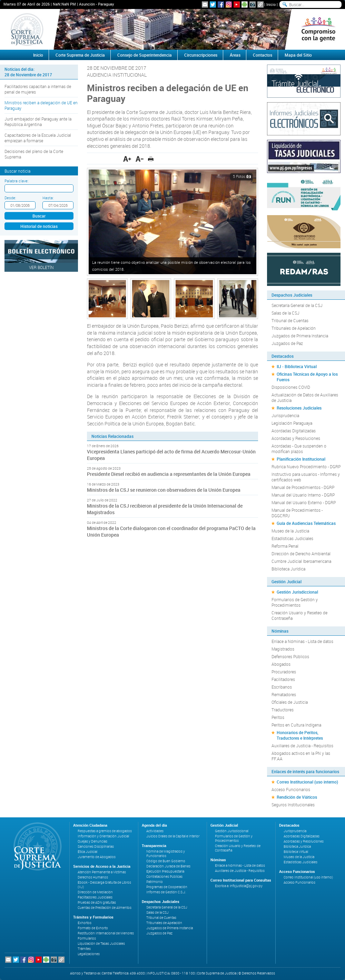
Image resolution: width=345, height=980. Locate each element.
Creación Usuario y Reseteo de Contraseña (299, 615)
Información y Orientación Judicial (103, 836)
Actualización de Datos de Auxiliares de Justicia (305, 397)
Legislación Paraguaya (292, 423)
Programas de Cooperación (167, 887)
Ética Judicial (87, 852)
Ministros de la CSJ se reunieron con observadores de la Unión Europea (164, 490)
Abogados (281, 664)
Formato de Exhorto (93, 928)
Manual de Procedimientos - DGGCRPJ (297, 513)
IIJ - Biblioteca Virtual (297, 366)
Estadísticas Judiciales (292, 538)
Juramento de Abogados (97, 857)
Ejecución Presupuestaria (165, 871)
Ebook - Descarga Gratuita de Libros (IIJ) (104, 885)
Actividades (155, 831)
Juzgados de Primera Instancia (300, 336)
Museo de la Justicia (290, 531)
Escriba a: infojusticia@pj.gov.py (239, 886)
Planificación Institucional (301, 459)
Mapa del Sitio (298, 55)
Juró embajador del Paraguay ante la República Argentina (38, 122)
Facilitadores (283, 679)
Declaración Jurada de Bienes (168, 866)
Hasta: (48, 198)
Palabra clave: (16, 181)
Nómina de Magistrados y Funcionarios (166, 854)
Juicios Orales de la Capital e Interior (173, 836)
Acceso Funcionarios (291, 789)
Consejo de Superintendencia (145, 55)
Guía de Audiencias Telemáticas (306, 523)
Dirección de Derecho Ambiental (301, 554)
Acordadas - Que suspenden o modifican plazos (299, 449)
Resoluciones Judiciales (299, 408)
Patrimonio (155, 882)
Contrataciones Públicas (164, 877)
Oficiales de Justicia (290, 702)
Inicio (271, 4)
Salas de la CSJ (285, 313)
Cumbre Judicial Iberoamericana (301, 561)
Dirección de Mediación (95, 892)
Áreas (235, 55)
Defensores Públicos (290, 656)
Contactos (263, 55)
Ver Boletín (41, 267)
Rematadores (284, 694)
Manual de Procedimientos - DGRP (303, 487)
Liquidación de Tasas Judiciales (101, 944)
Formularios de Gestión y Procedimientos (295, 602)
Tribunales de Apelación (294, 328)
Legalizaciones (89, 954)
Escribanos (282, 687)
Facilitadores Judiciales (95, 897)
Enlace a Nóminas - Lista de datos (302, 641)
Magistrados (283, 649)
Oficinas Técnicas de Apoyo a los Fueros (307, 377)
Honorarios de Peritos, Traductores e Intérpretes (300, 735)
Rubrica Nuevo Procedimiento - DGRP (306, 467)
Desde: (10, 198)
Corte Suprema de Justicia (80, 55)
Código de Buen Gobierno (166, 861)
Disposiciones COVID (291, 387)
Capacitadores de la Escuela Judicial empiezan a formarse (38, 138)
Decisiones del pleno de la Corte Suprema (34, 154)
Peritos (278, 717)
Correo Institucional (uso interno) (307, 782)
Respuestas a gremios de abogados (105, 831)
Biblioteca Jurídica (288, 569)
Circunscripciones (201, 55)
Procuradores (284, 672)
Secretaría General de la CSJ (297, 305)
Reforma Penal (285, 546)
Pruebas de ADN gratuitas (97, 902)
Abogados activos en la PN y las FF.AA (301, 756)
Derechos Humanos (93, 877)
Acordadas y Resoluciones (296, 438)
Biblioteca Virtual (296, 852)
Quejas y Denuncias (92, 841)
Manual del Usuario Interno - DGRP (303, 495)
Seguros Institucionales (293, 805)
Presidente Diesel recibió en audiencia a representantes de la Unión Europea (169, 474)
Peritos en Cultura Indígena (296, 725)
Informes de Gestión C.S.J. (166, 892)
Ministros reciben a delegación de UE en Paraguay (41, 105)
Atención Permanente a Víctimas (102, 872)
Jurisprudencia (285, 415)
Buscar (39, 216)
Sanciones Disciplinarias (96, 847)
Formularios (87, 938)
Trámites (84, 949)
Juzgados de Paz (287, 343)
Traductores (283, 710)
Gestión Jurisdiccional (297, 592)
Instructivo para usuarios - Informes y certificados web (306, 477)
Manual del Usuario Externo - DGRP (304, 502)
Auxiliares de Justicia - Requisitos (302, 746)
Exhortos (85, 923)
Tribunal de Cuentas (290, 320)
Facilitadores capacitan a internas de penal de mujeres (38, 89)
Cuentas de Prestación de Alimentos (105, 908)
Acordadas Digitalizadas (294, 431)
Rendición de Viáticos (297, 797)
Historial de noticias (39, 226)
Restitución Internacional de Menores (106, 933)
